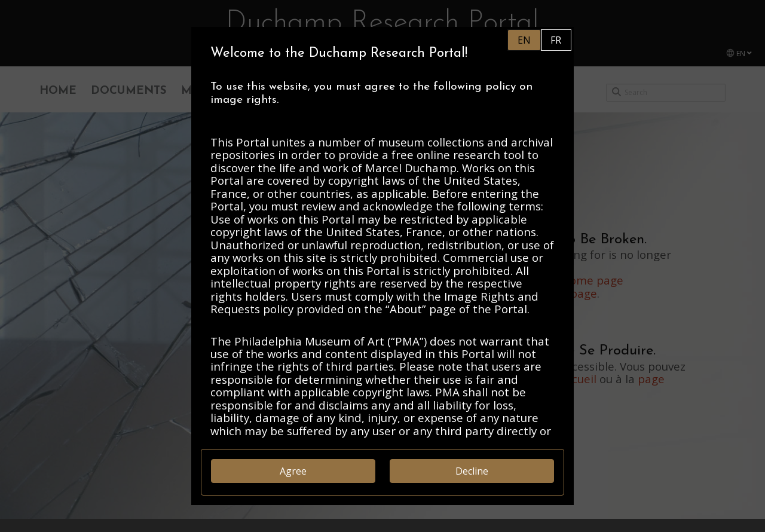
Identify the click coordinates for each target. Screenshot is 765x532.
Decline (472, 471)
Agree (293, 471)
